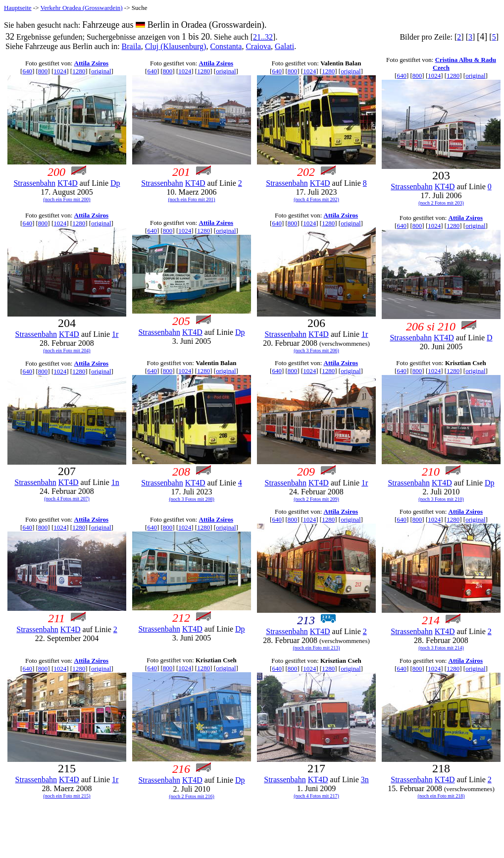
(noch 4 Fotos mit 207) (67, 499)
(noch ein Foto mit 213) (317, 648)
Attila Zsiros (91, 63)
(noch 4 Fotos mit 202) (316, 199)
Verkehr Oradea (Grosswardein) (82, 8)
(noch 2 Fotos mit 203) (441, 203)
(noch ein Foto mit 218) (441, 796)
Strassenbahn (34, 183)
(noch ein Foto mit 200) (67, 199)
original (101, 71)
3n (365, 779)
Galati (284, 46)
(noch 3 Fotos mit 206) (316, 350)
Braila (131, 46)
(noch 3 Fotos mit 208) (192, 499)
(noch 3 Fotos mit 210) (441, 499)
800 (43, 71)
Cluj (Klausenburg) (176, 46)
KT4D (68, 183)
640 (27, 71)
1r (115, 334)
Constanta (226, 46)
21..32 (263, 37)
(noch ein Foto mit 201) (192, 199)
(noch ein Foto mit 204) (67, 350)
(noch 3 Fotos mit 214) (441, 648)
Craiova (258, 46)
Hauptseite (18, 8)
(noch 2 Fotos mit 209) (316, 499)
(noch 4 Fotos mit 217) (316, 796)
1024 (60, 71)
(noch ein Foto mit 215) (67, 796)
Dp (115, 183)
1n (115, 482)
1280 (79, 71)
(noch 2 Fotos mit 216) (192, 796)
